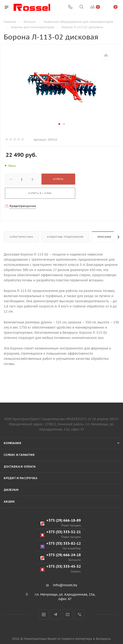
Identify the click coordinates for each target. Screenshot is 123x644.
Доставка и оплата (20, 467)
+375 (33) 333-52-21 (61, 534)
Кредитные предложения (65, 237)
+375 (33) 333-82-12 (61, 546)
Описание (104, 237)
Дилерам (11, 490)
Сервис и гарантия (19, 455)
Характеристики (21, 237)
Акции (9, 502)
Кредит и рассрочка (20, 478)
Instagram (44, 615)
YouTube (68, 615)
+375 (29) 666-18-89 (61, 523)
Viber (80, 615)
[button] (59, 124)
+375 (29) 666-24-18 (61, 557)
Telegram (56, 615)
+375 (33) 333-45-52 (61, 569)
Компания (12, 443)
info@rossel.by (65, 585)
